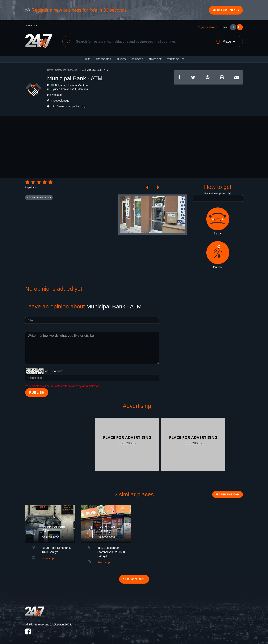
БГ (233, 27)
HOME (87, 59)
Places (121, 59)
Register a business (208, 27)
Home (50, 70)
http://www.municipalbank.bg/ (69, 106)
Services (137, 59)
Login (225, 27)
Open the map (228, 494)
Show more (134, 579)
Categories (61, 70)
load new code (54, 371)
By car (218, 221)
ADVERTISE (155, 59)
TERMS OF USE (176, 59)
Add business (226, 10)
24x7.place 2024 (61, 624)
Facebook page (60, 101)
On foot (218, 255)
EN (240, 27)
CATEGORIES (103, 59)
